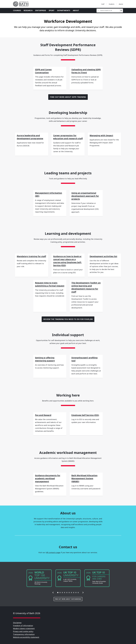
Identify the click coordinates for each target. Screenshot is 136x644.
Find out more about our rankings (68, 599)
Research (28, 10)
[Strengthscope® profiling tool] (86, 358)
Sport (52, 10)
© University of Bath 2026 (27, 613)
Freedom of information (23, 626)
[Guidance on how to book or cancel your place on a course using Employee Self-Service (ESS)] (68, 260)
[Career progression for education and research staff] (68, 136)
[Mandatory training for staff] (32, 256)
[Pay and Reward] (50, 414)
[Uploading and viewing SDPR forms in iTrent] (86, 70)
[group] (39, 578)
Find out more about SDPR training (68, 97)
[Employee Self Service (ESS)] (86, 414)
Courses (17, 10)
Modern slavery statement (24, 628)
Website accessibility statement (26, 637)
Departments (64, 10)
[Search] (121, 11)
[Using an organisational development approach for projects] (86, 195)
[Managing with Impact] (104, 135)
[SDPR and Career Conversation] (50, 70)
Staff (103, 4)
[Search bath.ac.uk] (108, 11)
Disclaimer (17, 623)
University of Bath (22, 4)
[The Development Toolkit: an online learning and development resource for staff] (86, 287)
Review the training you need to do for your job (68, 319)
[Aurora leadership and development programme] (32, 136)
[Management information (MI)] (50, 194)
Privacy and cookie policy (23, 631)
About (76, 10)
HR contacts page (53, 552)
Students (112, 4)
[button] (53, 593)
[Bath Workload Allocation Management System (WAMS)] (86, 478)
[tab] (58, 593)
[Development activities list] (104, 256)
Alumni (121, 4)
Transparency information (24, 634)
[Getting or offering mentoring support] (50, 358)
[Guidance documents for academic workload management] (50, 478)
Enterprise (41, 10)
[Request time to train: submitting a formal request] (50, 284)
